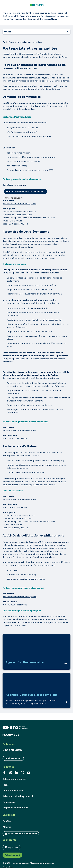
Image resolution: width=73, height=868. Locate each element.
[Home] (4, 42)
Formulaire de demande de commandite (26, 191)
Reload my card (12, 855)
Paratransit (9, 802)
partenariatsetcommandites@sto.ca (19, 204)
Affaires (11, 42)
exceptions (51, 19)
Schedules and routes (14, 779)
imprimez (21, 185)
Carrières (8, 821)
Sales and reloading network (18, 796)
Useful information (13, 790)
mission (26, 153)
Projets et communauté (15, 808)
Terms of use (8, 867)
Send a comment (13, 758)
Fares (6, 785)
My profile (11, 847)
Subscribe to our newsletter (22, 834)
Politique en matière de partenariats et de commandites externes (38, 81)
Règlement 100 (36, 542)
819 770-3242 (13, 750)
